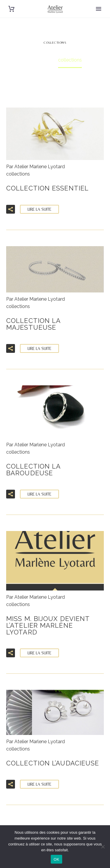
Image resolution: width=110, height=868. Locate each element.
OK (56, 859)
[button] (11, 209)
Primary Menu (99, 9)
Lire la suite (39, 209)
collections (18, 174)
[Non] (103, 847)
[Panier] (11, 9)
